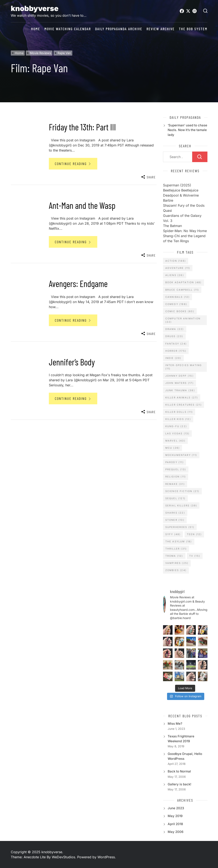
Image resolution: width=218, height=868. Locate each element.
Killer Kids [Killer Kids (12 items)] (178, 419)
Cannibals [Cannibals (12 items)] (178, 297)
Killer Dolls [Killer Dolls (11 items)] (179, 412)
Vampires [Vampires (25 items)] (177, 563)
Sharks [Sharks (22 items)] (175, 513)
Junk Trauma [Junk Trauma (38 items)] (180, 390)
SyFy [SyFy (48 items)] (173, 534)
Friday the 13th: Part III (82, 127)
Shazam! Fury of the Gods (184, 205)
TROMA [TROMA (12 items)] (174, 556)
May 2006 (175, 832)
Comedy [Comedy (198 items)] (176, 304)
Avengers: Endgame (78, 283)
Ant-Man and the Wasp (82, 205)
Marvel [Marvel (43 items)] (175, 441)
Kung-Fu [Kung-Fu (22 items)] (176, 426)
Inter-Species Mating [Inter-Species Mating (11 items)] (184, 367)
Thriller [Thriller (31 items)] (176, 549)
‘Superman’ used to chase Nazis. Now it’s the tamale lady (187, 130)
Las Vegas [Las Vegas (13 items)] (178, 433)
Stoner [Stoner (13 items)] (175, 520)
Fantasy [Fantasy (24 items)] (176, 344)
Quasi (167, 211)
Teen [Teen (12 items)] (194, 534)
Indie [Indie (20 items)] (173, 358)
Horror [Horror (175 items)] (176, 351)
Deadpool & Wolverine (181, 195)
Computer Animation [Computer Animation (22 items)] (183, 320)
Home (36, 29)
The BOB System (193, 29)
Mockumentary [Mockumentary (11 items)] (181, 455)
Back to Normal (179, 771)
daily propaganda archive (119, 29)
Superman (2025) (177, 185)
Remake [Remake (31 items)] (175, 484)
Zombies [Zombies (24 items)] (176, 570)
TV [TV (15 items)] (195, 556)
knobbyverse (35, 8)
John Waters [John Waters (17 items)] (180, 383)
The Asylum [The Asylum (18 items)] (179, 541)
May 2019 (175, 816)
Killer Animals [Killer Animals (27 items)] (182, 398)
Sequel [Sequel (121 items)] (175, 498)
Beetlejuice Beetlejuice (181, 190)
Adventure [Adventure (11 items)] (178, 268)
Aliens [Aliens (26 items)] (175, 275)
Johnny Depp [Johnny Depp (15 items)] (180, 376)
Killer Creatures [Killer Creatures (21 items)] (184, 405)
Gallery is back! (180, 784)
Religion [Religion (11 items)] (176, 477)
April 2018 (175, 824)
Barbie (168, 200)
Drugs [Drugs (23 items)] (174, 336)
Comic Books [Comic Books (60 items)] (180, 311)
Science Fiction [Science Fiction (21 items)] (182, 491)
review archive (161, 29)
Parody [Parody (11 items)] (175, 462)
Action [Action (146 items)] (176, 261)
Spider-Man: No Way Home (185, 231)
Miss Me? (175, 724)
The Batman (172, 226)
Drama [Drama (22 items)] (175, 329)
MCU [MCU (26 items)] (173, 448)
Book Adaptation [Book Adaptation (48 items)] (184, 282)
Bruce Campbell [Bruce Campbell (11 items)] (182, 290)
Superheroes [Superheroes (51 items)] (180, 527)
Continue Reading (73, 164)
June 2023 (176, 808)
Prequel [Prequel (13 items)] (176, 469)
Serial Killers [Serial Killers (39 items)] (181, 506)
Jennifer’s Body (72, 362)
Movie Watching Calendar (68, 29)
